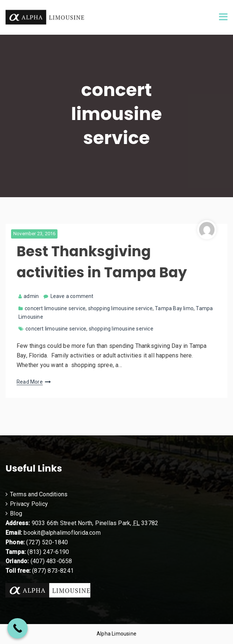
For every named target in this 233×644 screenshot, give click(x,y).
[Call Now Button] (18, 628)
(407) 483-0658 (51, 561)
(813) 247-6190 (48, 552)
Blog (16, 513)
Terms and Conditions (39, 494)
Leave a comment (72, 296)
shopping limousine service (120, 308)
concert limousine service (55, 308)
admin (29, 296)
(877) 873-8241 (53, 571)
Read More (30, 382)
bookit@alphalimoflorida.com (61, 533)
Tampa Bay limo (174, 308)
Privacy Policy (29, 504)
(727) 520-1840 (47, 542)
